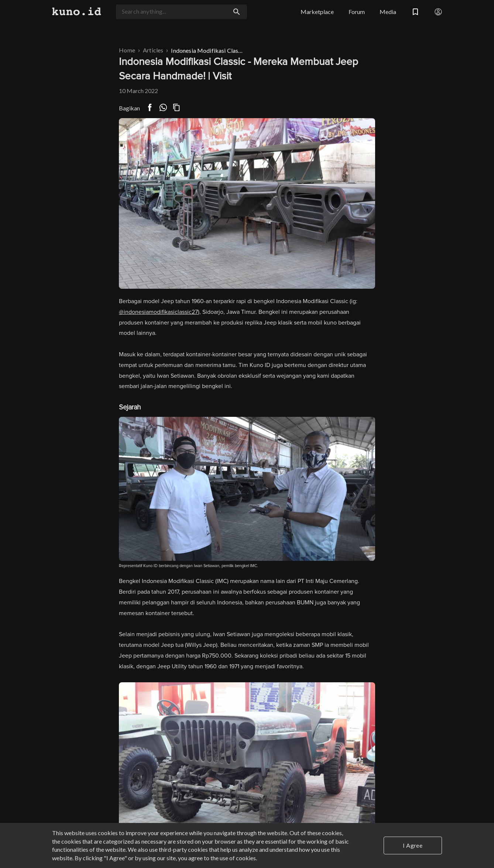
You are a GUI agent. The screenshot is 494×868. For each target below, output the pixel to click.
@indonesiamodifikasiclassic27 (158, 312)
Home (127, 50)
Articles (153, 50)
